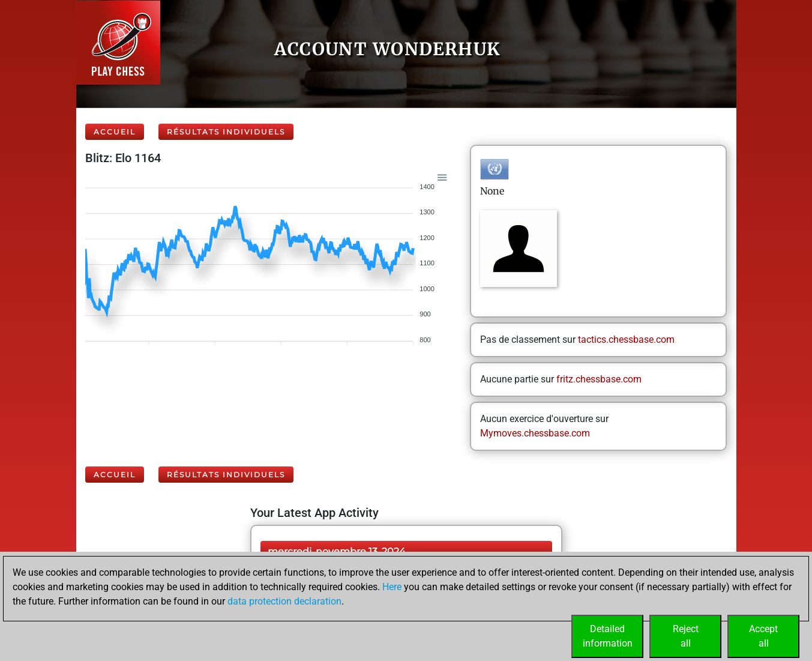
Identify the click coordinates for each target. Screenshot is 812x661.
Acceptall (763, 636)
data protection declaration (284, 601)
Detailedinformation (608, 636)
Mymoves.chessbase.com (535, 433)
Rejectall (686, 636)
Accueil (115, 132)
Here (392, 587)
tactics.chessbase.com (626, 340)
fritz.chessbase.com (599, 379)
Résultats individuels (226, 132)
